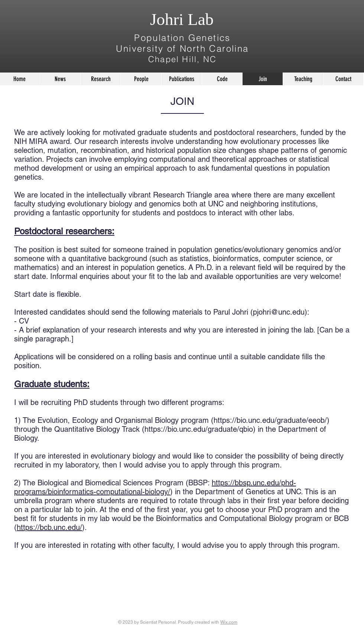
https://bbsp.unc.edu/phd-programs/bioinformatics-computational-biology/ (155, 487)
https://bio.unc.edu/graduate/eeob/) (272, 420)
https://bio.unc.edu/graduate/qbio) (200, 429)
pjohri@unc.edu (279, 312)
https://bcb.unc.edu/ (49, 527)
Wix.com (229, 622)
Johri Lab (182, 19)
